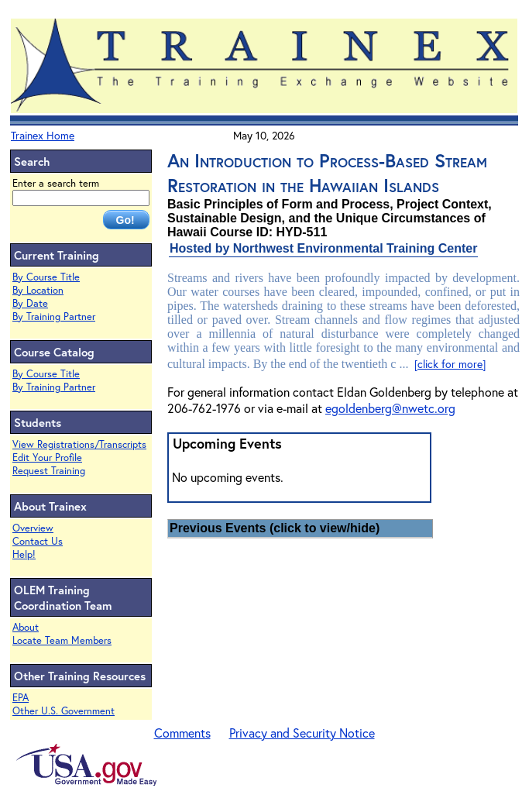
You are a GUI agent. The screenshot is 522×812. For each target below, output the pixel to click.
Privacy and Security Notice (302, 733)
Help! (24, 554)
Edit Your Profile (47, 458)
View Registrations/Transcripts (79, 444)
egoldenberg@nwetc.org (390, 408)
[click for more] (450, 364)
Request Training (49, 471)
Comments (182, 733)
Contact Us (38, 541)
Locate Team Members (62, 640)
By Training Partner (54, 317)
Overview (33, 528)
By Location (38, 290)
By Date (30, 303)
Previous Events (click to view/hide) (275, 528)
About (26, 627)
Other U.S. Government (64, 711)
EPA (21, 698)
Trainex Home (43, 135)
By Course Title (46, 277)
